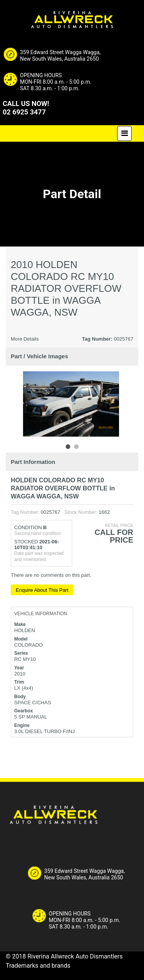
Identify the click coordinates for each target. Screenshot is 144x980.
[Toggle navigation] (124, 133)
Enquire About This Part (42, 590)
